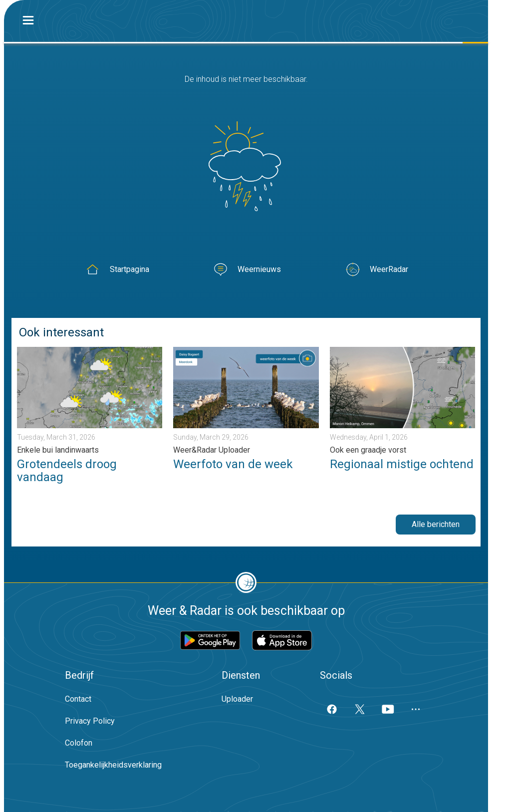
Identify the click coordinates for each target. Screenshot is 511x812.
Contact (78, 699)
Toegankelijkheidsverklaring (113, 765)
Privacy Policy (90, 721)
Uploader (237, 699)
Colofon (79, 743)
